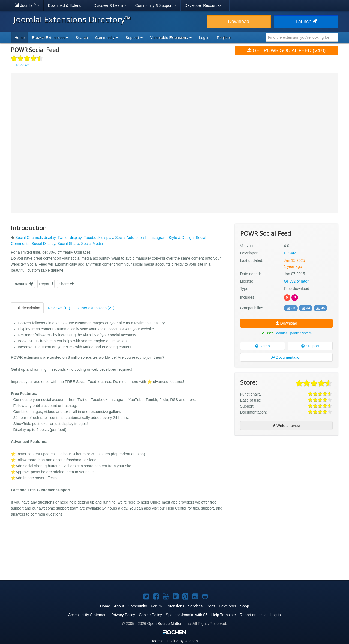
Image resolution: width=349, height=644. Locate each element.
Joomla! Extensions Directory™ (72, 19)
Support (310, 346)
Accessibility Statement (88, 615)
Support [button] (134, 38)
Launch (306, 22)
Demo (262, 346)
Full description (27, 308)
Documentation (286, 357)
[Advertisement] (286, 475)
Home (19, 38)
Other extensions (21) (96, 308)
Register (224, 38)
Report (46, 284)
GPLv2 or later (296, 281)
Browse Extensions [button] (50, 38)
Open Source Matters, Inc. (169, 624)
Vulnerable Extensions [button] (171, 38)
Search (82, 38)
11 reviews (20, 65)
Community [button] (107, 38)
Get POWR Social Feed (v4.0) (286, 50)
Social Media (92, 244)
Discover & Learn (110, 5)
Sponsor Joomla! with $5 (187, 615)
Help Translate (224, 615)
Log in (204, 38)
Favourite (23, 284)
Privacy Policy (123, 615)
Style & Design (181, 238)
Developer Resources (205, 5)
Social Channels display (35, 238)
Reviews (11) (59, 308)
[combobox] (302, 37)
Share (66, 284)
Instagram (158, 238)
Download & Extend (67, 5)
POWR (290, 253)
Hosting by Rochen (174, 641)
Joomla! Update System (293, 333)
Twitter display (70, 238)
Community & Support (156, 5)
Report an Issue (253, 615)
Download (239, 22)
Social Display (43, 244)
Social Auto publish (131, 238)
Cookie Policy (150, 615)
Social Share (68, 244)
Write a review (286, 426)
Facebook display (98, 238)
